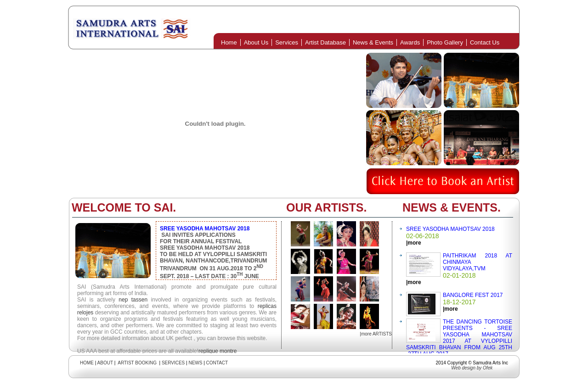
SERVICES (173, 363)
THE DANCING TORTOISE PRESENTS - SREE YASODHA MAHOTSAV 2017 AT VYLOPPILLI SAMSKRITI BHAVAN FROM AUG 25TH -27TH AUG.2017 (459, 338)
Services (287, 42)
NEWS (195, 363)
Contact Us (485, 42)
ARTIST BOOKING (137, 363)
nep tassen (133, 300)
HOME (87, 363)
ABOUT (105, 363)
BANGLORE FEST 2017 (473, 295)
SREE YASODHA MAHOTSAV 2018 (450, 229)
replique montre (218, 351)
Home (229, 42)
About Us (256, 42)
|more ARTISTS (376, 334)
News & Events (373, 42)
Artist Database (325, 42)
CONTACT (217, 363)
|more (414, 243)
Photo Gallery (445, 42)
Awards (410, 42)
